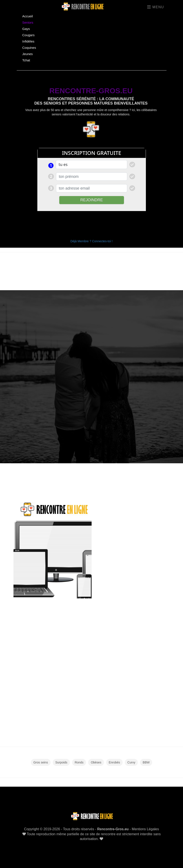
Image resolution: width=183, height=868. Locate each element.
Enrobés (114, 762)
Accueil (28, 16)
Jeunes (28, 54)
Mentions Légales (145, 829)
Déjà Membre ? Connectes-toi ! (92, 241)
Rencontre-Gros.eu (113, 829)
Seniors (28, 22)
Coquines (29, 48)
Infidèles (28, 41)
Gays (26, 29)
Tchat (26, 60)
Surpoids (61, 762)
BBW (146, 762)
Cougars (29, 35)
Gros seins (41, 762)
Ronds (79, 762)
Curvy (131, 762)
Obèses (96, 762)
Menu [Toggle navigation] (156, 7)
